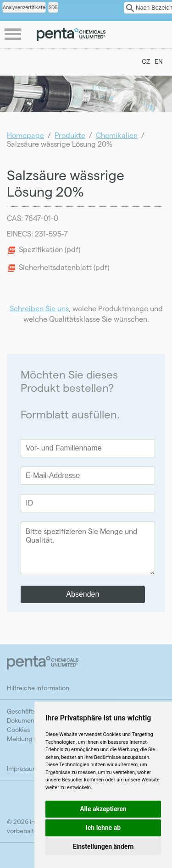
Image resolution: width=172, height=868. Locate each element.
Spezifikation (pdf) (50, 249)
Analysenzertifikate (24, 7)
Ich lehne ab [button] (103, 828)
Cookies (18, 729)
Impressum (22, 768)
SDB (53, 7)
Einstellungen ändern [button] (103, 846)
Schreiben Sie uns (39, 308)
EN (159, 61)
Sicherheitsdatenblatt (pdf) (64, 267)
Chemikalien (117, 135)
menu (14, 35)
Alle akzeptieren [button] (103, 809)
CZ (146, 61)
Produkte (70, 135)
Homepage (25, 135)
